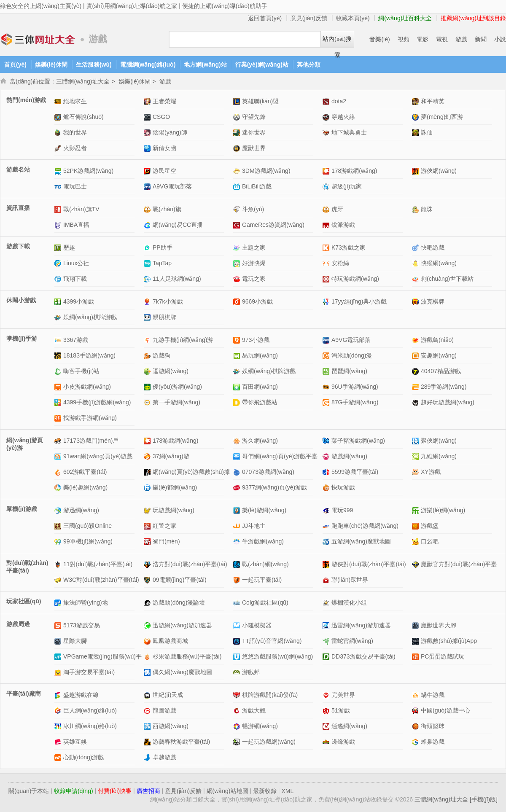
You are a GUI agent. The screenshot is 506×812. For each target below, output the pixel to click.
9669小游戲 (257, 301)
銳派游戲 (343, 225)
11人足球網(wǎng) (177, 279)
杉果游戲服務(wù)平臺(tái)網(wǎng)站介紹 (148, 657)
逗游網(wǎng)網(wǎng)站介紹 (148, 371)
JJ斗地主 (254, 526)
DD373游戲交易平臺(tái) (363, 656)
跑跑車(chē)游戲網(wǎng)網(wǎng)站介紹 (327, 526)
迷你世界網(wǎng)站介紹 (238, 133)
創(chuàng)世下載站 (447, 279)
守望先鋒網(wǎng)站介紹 (238, 117)
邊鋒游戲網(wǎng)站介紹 (327, 742)
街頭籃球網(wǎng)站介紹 (416, 726)
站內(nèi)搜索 (337, 42)
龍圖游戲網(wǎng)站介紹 (148, 711)
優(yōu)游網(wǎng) (177, 387)
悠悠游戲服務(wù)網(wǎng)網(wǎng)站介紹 (238, 657)
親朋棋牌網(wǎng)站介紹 (148, 317)
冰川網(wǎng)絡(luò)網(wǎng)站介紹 (59, 726)
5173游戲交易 (82, 625)
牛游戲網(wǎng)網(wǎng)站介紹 (238, 542)
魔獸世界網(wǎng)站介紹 (238, 148)
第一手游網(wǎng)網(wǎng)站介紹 (148, 402)
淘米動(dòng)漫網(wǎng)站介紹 (327, 356)
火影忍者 (75, 148)
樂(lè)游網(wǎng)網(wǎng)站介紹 (238, 510)
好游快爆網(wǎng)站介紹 (238, 263)
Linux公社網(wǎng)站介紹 (59, 263)
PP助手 (163, 247)
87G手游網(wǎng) (355, 402)
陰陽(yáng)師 (170, 132)
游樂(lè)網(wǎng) (443, 510)
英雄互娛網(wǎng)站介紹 (59, 742)
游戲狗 (161, 355)
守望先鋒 (254, 117)
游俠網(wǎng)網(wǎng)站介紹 (416, 171)
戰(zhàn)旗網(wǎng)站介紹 (148, 209)
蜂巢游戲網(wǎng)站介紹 (416, 742)
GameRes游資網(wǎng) (273, 225)
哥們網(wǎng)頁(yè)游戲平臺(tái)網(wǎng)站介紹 (238, 456)
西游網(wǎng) (171, 726)
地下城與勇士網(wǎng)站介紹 (327, 133)
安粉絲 (340, 263)
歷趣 (69, 247)
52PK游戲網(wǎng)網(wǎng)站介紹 (59, 171)
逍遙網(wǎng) (349, 726)
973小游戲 (256, 340)
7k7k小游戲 (168, 301)
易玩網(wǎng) (260, 355)
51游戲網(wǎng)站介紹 (327, 711)
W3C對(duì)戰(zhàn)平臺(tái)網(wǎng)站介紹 (59, 580)
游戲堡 (430, 526)
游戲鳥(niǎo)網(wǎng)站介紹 (416, 340)
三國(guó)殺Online (87, 526)
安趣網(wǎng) (439, 355)
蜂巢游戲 (433, 742)
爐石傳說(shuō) (83, 117)
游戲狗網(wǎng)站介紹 (148, 356)
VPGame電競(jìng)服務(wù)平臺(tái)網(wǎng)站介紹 (59, 657)
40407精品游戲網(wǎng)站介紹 (416, 371)
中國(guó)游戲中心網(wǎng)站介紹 (416, 711)
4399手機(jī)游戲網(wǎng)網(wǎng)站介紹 (59, 402)
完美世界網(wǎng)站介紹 (327, 695)
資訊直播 (18, 208)
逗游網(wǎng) (171, 371)
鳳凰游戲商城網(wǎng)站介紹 (148, 641)
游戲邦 (251, 672)
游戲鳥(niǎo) (437, 340)
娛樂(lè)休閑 (51, 65)
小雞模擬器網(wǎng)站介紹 (238, 625)
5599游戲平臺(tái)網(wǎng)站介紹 (327, 472)
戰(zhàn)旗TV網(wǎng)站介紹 (59, 209)
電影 (423, 39)
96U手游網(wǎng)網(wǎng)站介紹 (327, 387)
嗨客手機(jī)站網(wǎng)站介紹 (59, 371)
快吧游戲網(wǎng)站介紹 (416, 248)
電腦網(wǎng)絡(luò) (148, 65)
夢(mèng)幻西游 (442, 117)
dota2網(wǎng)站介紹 (327, 101)
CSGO (161, 117)
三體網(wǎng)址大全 (38, 39)
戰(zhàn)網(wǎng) (265, 564)
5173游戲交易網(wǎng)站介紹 (59, 625)
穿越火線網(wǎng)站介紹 (327, 117)
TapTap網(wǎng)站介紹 (148, 263)
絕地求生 (75, 101)
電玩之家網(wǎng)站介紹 (238, 279)
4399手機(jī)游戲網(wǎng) (97, 402)
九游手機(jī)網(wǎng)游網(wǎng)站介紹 (148, 340)
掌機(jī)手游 (22, 339)
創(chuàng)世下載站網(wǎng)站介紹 (416, 279)
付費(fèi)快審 (115, 791)
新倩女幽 (164, 148)
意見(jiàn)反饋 (309, 18)
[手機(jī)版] (484, 799)
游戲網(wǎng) (349, 456)
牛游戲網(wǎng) (263, 541)
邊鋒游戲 (343, 742)
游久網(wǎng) (260, 441)
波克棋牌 (433, 301)
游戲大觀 (254, 710)
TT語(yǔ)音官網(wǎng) (272, 641)
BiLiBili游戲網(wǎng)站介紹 (238, 187)
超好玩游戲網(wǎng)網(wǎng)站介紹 (416, 402)
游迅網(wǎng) (81, 510)
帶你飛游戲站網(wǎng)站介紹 (238, 402)
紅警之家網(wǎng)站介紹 (148, 526)
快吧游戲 (433, 247)
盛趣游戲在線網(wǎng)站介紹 (59, 695)
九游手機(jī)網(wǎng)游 (183, 340)
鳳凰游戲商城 (170, 641)
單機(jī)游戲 (22, 509)
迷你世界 (254, 132)
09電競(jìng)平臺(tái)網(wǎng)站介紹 (148, 580)
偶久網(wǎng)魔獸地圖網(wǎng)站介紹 (148, 672)
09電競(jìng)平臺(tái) (180, 580)
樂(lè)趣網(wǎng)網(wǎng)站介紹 (59, 488)
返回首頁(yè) (265, 18)
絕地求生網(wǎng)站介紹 (59, 101)
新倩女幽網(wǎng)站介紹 (148, 148)
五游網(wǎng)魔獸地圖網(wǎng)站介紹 (327, 542)
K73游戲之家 (349, 247)
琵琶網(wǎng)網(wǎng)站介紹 (327, 371)
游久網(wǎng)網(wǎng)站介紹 (238, 441)
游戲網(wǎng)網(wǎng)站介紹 (327, 456)
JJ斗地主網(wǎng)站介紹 (238, 526)
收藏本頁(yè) (353, 18)
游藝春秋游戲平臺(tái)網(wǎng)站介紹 (148, 742)
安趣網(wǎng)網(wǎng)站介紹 (416, 356)
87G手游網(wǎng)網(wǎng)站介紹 (327, 402)
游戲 (461, 39)
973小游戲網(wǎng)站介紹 (238, 340)
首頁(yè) (15, 65)
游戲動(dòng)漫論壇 (179, 602)
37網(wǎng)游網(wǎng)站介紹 (148, 456)
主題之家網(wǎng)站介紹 (238, 248)
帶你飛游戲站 (260, 402)
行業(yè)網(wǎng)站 (262, 65)
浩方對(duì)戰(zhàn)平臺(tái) (190, 564)
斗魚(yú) (253, 209)
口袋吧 (430, 541)
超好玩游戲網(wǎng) (448, 402)
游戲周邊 (18, 624)
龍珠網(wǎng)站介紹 (416, 209)
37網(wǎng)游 (171, 456)
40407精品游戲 (441, 371)
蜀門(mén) (166, 541)
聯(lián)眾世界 (350, 580)
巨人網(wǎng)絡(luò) (90, 710)
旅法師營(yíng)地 (86, 602)
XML (287, 791)
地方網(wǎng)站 (205, 65)
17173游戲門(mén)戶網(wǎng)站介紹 (59, 441)
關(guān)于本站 (29, 791)
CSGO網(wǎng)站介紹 (148, 117)
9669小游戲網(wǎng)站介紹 (238, 302)
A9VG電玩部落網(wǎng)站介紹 (148, 187)
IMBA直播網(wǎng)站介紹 (59, 225)
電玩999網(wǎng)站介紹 (327, 510)
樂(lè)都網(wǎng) (175, 487)
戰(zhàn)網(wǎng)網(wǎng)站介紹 (238, 564)
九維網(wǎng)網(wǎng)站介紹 (416, 456)
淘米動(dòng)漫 (352, 355)
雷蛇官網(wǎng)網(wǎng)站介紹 (327, 641)
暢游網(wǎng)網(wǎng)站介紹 (238, 726)
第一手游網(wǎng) (176, 402)
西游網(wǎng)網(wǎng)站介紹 (148, 726)
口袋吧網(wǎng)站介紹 (416, 542)
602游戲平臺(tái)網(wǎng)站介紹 (59, 472)
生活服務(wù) (94, 65)
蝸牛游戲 (433, 695)
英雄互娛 (75, 742)
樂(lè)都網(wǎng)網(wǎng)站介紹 (148, 488)
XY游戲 (431, 472)
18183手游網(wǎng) (89, 355)
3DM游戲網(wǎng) (266, 171)
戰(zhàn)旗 (167, 209)
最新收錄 (265, 791)
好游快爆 (254, 263)
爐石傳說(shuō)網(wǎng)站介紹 (59, 117)
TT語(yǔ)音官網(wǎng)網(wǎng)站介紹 (238, 641)
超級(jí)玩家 (347, 186)
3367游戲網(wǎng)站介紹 (59, 340)
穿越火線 (343, 117)
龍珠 (427, 209)
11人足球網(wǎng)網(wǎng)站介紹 (148, 279)
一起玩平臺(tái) (262, 580)
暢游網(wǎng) (260, 726)
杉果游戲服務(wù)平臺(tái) (187, 656)
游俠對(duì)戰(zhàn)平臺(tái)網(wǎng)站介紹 (327, 564)
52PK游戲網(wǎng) (88, 171)
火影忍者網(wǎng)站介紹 (59, 148)
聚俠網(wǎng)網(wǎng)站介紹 (416, 441)
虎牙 (337, 209)
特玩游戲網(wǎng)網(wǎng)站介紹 (327, 279)
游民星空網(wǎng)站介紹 (148, 171)
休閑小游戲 (21, 300)
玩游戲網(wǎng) (174, 510)
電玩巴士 (75, 186)
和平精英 (433, 101)
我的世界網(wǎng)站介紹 (59, 133)
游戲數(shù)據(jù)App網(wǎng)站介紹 (416, 641)
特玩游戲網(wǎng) (355, 279)
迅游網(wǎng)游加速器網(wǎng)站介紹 (148, 625)
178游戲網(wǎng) (354, 171)
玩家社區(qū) (24, 601)
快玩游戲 (343, 487)
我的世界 (75, 132)
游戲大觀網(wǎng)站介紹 (238, 711)
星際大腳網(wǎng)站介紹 (59, 641)
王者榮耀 (164, 101)
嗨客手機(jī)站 (81, 371)
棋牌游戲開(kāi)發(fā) (270, 695)
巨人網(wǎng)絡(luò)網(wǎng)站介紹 (59, 711)
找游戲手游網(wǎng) (90, 418)
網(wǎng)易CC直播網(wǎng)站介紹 (148, 225)
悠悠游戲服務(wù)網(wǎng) (277, 656)
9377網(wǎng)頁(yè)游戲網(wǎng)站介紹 (238, 488)
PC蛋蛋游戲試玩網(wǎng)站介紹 (416, 657)
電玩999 (342, 510)
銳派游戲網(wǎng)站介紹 (327, 225)
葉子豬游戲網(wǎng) (358, 441)
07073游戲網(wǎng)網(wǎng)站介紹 (238, 472)
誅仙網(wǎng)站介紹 (416, 133)
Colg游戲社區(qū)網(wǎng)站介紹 (238, 603)
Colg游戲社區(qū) (265, 602)
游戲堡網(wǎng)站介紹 (416, 526)
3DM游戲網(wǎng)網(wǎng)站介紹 (238, 171)
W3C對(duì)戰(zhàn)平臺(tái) (101, 580)
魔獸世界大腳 (439, 625)
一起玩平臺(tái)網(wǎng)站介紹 (238, 580)
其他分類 (309, 65)
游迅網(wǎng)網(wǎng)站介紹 (59, 510)
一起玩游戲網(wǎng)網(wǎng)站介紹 (238, 742)
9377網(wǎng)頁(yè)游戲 (275, 487)
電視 (442, 39)
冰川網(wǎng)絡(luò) (90, 726)
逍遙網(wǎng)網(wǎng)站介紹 (327, 726)
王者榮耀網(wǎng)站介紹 (148, 101)
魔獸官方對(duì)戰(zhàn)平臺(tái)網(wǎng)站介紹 (416, 564)
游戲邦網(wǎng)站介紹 (238, 672)
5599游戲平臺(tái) (355, 472)
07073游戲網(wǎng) (268, 472)
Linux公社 (76, 263)
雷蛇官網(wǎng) (352, 641)
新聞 (481, 39)
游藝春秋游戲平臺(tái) (181, 742)
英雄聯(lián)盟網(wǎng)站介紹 (238, 101)
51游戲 (341, 710)
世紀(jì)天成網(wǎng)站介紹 (148, 695)
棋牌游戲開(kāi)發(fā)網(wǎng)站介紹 (238, 695)
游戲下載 (18, 246)
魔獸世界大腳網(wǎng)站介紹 (416, 625)
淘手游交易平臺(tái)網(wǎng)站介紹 (59, 672)
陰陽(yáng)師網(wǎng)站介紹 (148, 133)
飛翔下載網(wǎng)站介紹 (59, 279)
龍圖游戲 (164, 710)
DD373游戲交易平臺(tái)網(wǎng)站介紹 (327, 657)
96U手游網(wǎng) (355, 387)
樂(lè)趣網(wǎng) (85, 487)
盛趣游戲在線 (81, 695)
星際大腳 (75, 641)
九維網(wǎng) (439, 456)
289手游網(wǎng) (444, 387)
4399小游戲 (79, 301)
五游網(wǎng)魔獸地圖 (361, 541)
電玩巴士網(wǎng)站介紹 (59, 187)
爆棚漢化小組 (349, 602)
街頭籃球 (433, 726)
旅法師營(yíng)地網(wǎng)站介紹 (59, 603)
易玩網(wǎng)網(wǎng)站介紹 (238, 356)
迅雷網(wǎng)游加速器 (361, 625)
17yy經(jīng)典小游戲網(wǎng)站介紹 (327, 302)
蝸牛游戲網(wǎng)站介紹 (416, 695)
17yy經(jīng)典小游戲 (359, 301)
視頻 (404, 39)
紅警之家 (164, 526)
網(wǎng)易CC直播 (178, 225)
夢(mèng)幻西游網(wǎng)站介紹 (416, 117)
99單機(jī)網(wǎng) (88, 541)
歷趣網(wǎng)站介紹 (59, 248)
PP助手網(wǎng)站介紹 (148, 248)
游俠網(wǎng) (439, 171)
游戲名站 (18, 169)
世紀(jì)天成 (168, 695)
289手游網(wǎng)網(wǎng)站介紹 (416, 387)
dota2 (339, 101)
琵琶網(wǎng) (349, 371)
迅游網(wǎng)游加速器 (182, 625)
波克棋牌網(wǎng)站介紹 (416, 302)
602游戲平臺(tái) (85, 472)
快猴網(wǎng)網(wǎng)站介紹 (416, 263)
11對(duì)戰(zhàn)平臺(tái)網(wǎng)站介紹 (59, 564)
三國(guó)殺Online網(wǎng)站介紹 (59, 526)
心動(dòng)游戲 (83, 757)
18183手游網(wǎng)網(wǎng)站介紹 (59, 356)
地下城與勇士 (349, 132)
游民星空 (164, 171)
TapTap (162, 263)
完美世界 (343, 695)
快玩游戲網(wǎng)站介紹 (327, 488)
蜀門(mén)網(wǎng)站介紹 (148, 542)
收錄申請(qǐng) (74, 791)
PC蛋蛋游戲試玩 (443, 656)
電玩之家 (254, 279)
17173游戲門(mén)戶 (91, 441)
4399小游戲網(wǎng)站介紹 (59, 302)
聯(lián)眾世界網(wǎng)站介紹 (327, 580)
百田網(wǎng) (260, 387)
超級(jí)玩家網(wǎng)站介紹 (327, 187)
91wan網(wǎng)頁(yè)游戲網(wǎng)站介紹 (59, 456)
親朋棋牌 (164, 317)
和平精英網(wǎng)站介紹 (416, 101)
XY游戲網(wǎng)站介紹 (416, 472)
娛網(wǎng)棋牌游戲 (90, 317)
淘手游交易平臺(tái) (89, 672)
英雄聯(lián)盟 (260, 101)
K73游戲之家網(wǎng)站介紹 (327, 248)
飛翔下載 (75, 279)
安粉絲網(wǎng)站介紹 (327, 263)
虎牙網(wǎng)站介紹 (327, 209)
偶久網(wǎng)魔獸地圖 (182, 672)
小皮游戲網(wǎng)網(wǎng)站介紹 (59, 387)
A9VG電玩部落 (172, 186)
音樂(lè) (379, 39)
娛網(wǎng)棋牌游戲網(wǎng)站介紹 (59, 317)
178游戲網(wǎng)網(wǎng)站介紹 (327, 171)
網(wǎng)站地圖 (227, 791)
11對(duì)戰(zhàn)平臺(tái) (98, 564)
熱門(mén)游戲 (26, 100)
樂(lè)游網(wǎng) (264, 510)
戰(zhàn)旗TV (81, 209)
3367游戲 (76, 340)
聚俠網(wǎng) (439, 441)
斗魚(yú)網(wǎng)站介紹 (238, 209)
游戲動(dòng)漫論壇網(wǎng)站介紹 (148, 603)
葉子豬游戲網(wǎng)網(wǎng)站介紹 (327, 441)
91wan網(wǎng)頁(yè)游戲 (98, 456)
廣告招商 (148, 791)
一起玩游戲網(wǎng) (269, 742)
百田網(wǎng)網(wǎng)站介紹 (238, 387)
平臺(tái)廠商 (24, 694)
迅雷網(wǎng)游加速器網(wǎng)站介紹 (327, 625)
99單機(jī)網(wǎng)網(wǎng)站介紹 (59, 542)
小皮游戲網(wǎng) (87, 387)
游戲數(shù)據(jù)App (449, 641)
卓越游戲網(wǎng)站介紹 (148, 757)
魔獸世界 (254, 148)
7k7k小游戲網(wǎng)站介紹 (148, 302)
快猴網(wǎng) (439, 263)
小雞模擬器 (257, 625)
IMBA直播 (76, 225)
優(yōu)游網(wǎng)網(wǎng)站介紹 (148, 387)
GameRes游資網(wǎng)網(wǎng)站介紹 (238, 225)
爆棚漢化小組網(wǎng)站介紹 (327, 603)
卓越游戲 (164, 757)
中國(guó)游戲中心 (445, 710)
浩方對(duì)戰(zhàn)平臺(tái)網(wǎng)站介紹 (148, 564)
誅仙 (427, 132)
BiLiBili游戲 (257, 186)
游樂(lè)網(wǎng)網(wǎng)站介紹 (416, 510)
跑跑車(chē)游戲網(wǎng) (365, 526)
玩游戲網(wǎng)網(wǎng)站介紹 (148, 510)
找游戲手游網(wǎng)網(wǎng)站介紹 (59, 418)
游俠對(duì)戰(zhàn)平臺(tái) (369, 564)
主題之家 (254, 247)
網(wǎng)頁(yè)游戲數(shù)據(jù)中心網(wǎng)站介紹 (148, 472)
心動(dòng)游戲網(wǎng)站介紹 (59, 757)
